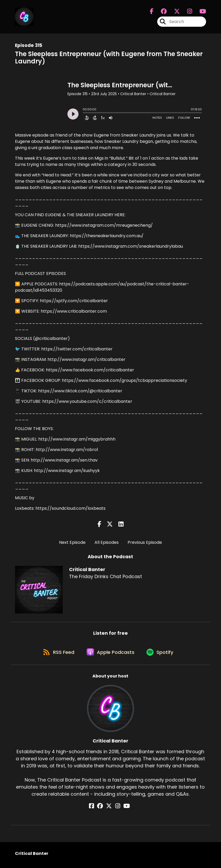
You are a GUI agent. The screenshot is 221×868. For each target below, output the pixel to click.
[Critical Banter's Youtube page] (200, 12)
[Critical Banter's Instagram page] (186, 12)
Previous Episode (145, 542)
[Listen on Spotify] (162, 655)
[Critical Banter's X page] (174, 12)
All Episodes (107, 542)
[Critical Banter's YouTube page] (123, 809)
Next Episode (72, 542)
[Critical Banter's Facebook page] (152, 12)
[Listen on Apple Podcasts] (110, 654)
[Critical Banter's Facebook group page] (161, 12)
